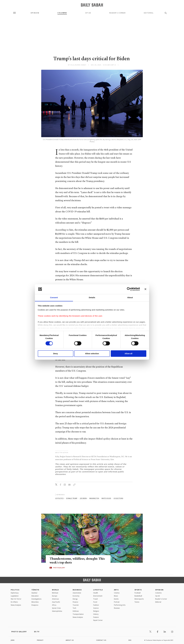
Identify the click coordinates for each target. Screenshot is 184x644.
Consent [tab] (54, 297)
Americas (55, 599)
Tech (74, 608)
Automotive (77, 593)
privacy (40, 640)
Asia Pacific (56, 602)
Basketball (138, 596)
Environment (98, 596)
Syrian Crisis (56, 608)
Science (96, 608)
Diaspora (35, 605)
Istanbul (34, 593)
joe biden (83, 498)
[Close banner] (145, 289)
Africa (54, 605)
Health (96, 593)
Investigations (36, 599)
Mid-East (55, 593)
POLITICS (15, 590)
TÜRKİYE (35, 590)
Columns (62, 13)
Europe (55, 596)
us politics (59, 498)
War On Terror (16, 599)
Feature (96, 617)
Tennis (137, 602)
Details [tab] (92, 297)
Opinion (35, 13)
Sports (138, 590)
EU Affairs (14, 602)
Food (95, 602)
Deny (56, 354)
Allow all (128, 354)
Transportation (78, 614)
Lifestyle (98, 590)
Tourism (76, 605)
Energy (75, 599)
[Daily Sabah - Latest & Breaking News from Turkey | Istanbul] (92, 5)
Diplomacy (15, 593)
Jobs (13, 640)
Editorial (149, 13)
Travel (95, 599)
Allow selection (92, 354)
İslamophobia (57, 611)
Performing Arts (120, 605)
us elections (118, 498)
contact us (101, 640)
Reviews (117, 608)
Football (137, 593)
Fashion (96, 605)
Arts (116, 590)
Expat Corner (98, 620)
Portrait (117, 602)
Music (116, 596)
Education (35, 596)
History (96, 614)
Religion (96, 611)
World (55, 590)
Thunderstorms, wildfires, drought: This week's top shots (77, 561)
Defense (76, 611)
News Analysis (16, 605)
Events (116, 599)
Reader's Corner (117, 13)
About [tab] (130, 297)
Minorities (35, 602)
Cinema (117, 593)
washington (94, 498)
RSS (130, 640)
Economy (76, 596)
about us (70, 640)
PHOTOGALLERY (59, 568)
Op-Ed (88, 13)
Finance (75, 602)
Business (77, 590)
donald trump (72, 498)
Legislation (15, 596)
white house (106, 498)
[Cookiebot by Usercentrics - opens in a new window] (129, 289)
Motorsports (139, 599)
